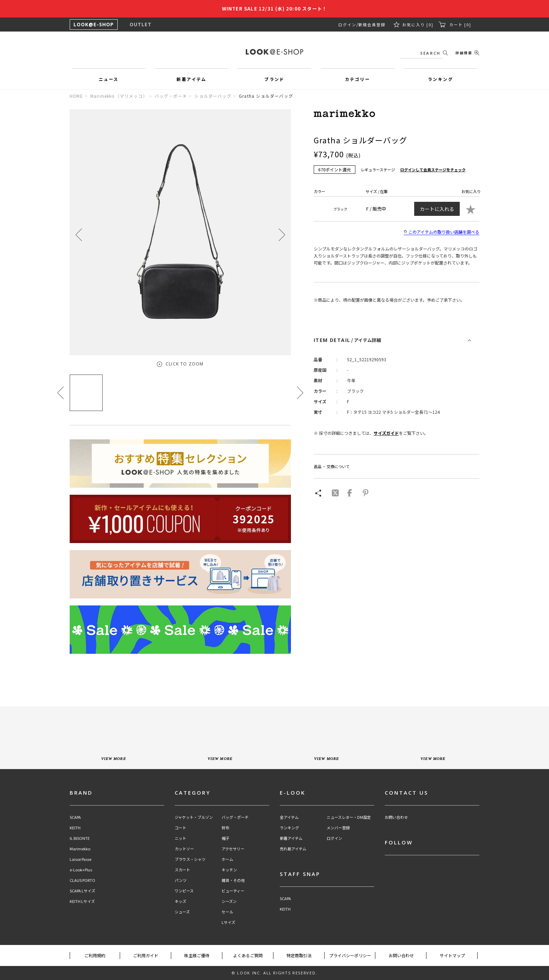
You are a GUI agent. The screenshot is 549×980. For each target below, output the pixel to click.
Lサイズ (228, 922)
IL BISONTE (80, 838)
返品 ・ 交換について (332, 466)
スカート (182, 870)
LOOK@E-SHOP (94, 24)
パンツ (181, 880)
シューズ (182, 912)
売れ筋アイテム (293, 849)
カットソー (184, 849)
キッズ (180, 901)
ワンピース (184, 891)
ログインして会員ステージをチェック (433, 170)
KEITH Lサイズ (82, 901)
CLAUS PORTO (82, 880)
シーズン (229, 901)
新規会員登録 (372, 25)
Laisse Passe (81, 859)
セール (227, 912)
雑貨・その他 (233, 880)
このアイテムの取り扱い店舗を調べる (442, 232)
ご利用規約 (95, 955)
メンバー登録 (338, 828)
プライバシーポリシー (350, 955)
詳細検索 (464, 53)
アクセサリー (233, 849)
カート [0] (460, 25)
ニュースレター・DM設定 (349, 817)
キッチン (229, 870)
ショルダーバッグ (213, 96)
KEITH (75, 828)
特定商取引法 (299, 955)
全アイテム (289, 817)
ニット (180, 838)
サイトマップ (452, 955)
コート (180, 828)
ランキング (289, 828)
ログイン (347, 25)
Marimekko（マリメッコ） (119, 96)
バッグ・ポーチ (171, 96)
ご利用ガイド (146, 955)
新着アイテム (291, 838)
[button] (282, 235)
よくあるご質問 (248, 955)
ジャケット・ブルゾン (194, 817)
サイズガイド (386, 433)
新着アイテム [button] (191, 79)
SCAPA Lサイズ (82, 891)
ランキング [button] (440, 79)
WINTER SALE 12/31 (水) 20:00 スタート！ (275, 9)
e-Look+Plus (81, 870)
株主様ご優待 (197, 955)
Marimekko (80, 849)
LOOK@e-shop (274, 52)
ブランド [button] (274, 79)
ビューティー (233, 891)
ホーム (227, 859)
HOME (76, 96)
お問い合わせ (396, 817)
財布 (225, 828)
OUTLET (141, 24)
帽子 (225, 838)
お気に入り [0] (418, 25)
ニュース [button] (109, 79)
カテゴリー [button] (357, 79)
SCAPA (75, 817)
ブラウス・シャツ (190, 859)
